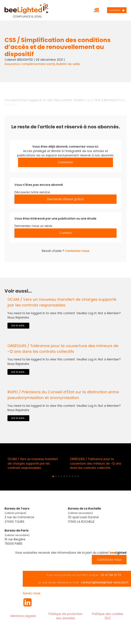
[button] (53, 476)
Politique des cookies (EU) (108, 616)
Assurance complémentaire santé (30, 64)
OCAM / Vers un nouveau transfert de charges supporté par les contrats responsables (62, 302)
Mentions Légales (23, 616)
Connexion (65, 162)
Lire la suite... (18, 326)
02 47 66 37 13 (111, 575)
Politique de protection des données (65, 616)
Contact (65, 233)
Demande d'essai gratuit (65, 199)
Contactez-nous (77, 251)
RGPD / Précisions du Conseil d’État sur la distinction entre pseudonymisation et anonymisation (63, 395)
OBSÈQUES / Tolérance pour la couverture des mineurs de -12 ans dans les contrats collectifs (63, 349)
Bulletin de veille (68, 64)
